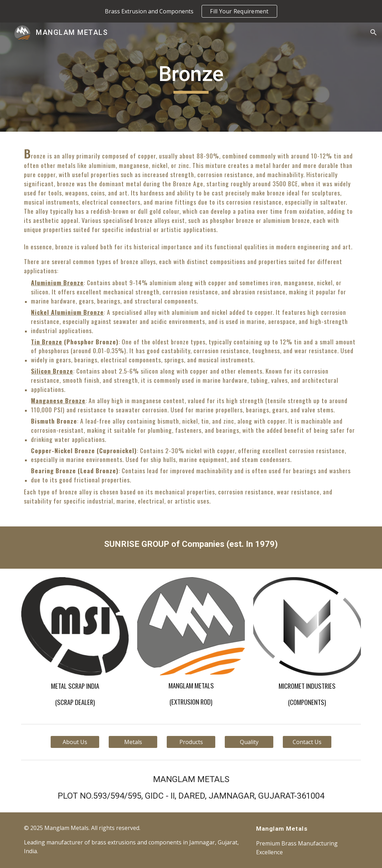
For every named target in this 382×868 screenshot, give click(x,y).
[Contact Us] (307, 742)
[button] (374, 32)
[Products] (191, 742)
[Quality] (249, 742)
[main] (191, 77)
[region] (191, 11)
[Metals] (133, 742)
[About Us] (75, 742)
